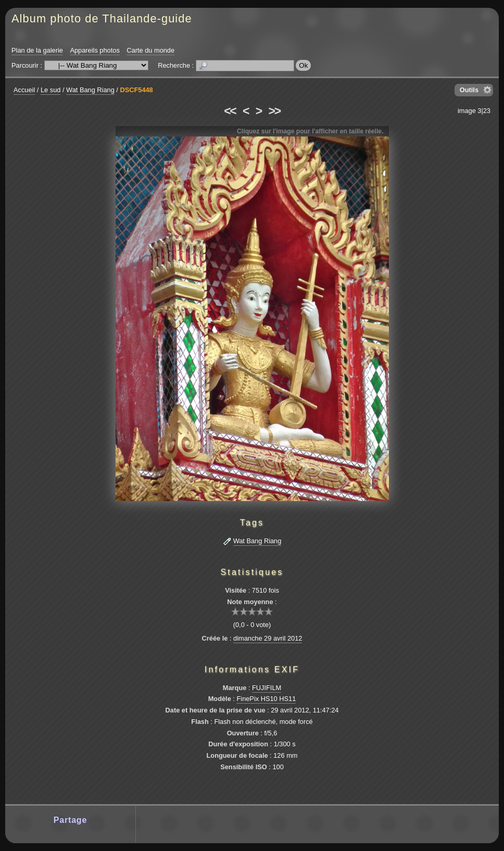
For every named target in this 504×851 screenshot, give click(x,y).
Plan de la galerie (37, 50)
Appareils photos (95, 50)
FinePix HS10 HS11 (266, 699)
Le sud (51, 90)
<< (230, 111)
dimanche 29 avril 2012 (268, 638)
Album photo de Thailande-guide (102, 18)
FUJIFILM (267, 688)
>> (274, 111)
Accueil (24, 90)
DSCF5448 (136, 90)
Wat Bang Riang (90, 90)
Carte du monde (150, 50)
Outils (469, 90)
